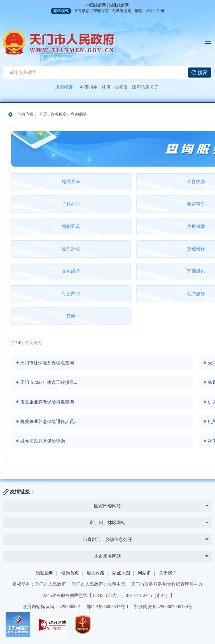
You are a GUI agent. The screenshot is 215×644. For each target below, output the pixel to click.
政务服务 (59, 114)
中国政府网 (96, 5)
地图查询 (71, 182)
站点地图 (121, 573)
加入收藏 (95, 573)
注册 (160, 11)
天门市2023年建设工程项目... (49, 382)
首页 (43, 114)
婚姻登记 (71, 226)
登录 (149, 11)
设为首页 (70, 573)
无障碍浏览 (121, 11)
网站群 (144, 573)
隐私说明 (45, 573)
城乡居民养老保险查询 (43, 441)
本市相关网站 (107, 556)
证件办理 (71, 249)
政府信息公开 (145, 87)
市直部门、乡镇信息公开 (107, 539)
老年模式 (61, 11)
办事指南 (89, 87)
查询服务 (79, 114)
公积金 (121, 87)
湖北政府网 (119, 5)
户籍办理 (71, 204)
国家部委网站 (107, 506)
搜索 (200, 73)
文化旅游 (71, 271)
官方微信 (82, 11)
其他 (71, 316)
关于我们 (168, 573)
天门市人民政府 (59, 43)
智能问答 (101, 11)
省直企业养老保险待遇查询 (47, 402)
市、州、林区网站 (107, 523)
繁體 (138, 11)
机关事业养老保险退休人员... (49, 422)
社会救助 (71, 294)
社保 (106, 87)
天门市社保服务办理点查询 (47, 363)
